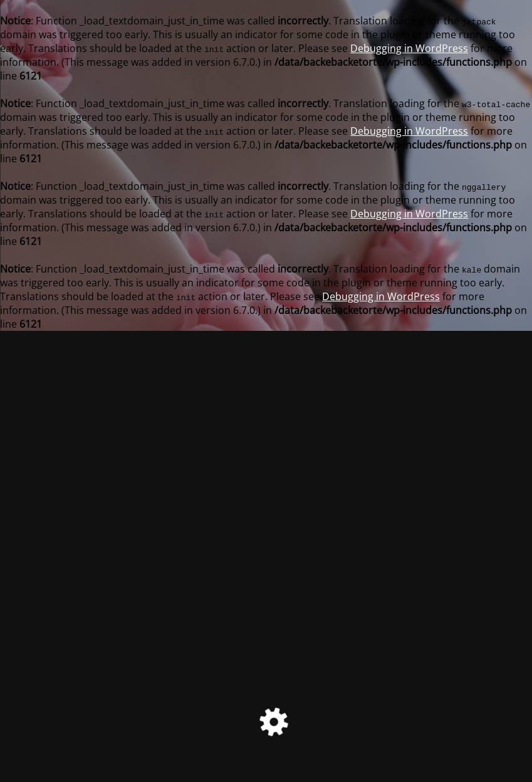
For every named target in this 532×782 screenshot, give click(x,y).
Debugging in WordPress (409, 48)
